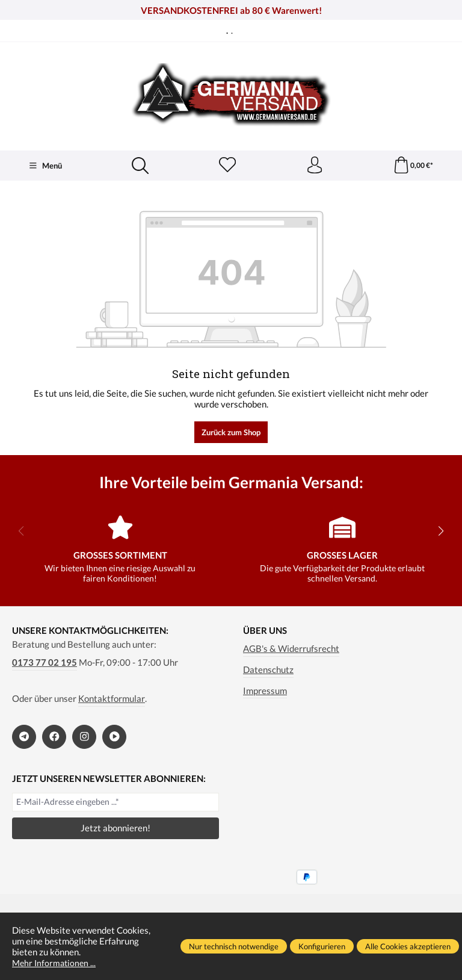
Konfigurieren (322, 946)
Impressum (265, 691)
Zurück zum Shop (231, 433)
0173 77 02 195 (45, 663)
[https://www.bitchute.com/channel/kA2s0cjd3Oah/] (114, 737)
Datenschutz (268, 671)
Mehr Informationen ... (56, 963)
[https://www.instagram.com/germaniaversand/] (84, 737)
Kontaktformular (112, 699)
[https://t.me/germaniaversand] (24, 737)
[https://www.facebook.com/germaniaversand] (54, 737)
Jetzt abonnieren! (115, 829)
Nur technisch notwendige (234, 946)
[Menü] (45, 166)
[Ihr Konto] (314, 166)
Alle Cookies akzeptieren (408, 946)
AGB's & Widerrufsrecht (291, 650)
